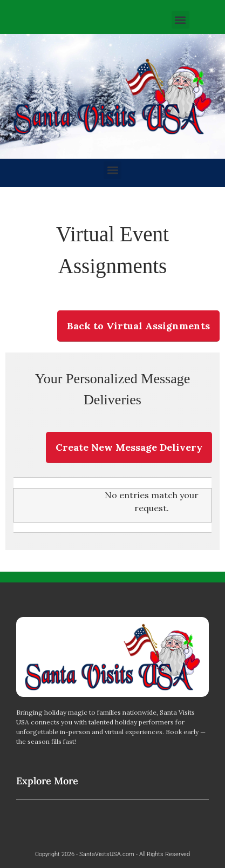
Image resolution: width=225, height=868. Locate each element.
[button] (180, 20)
